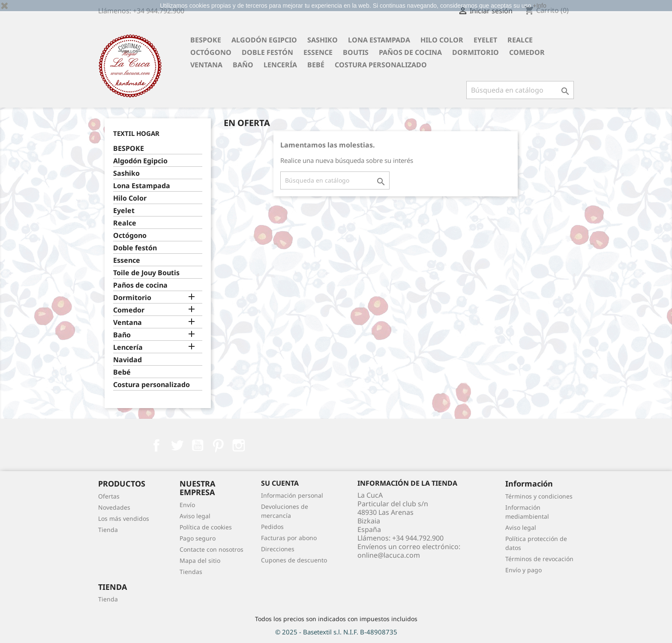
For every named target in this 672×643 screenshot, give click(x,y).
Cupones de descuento (294, 560)
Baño (243, 65)
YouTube (198, 445)
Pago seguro (198, 538)
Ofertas (109, 496)
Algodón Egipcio (264, 40)
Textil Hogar (136, 133)
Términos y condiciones (539, 496)
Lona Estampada (379, 40)
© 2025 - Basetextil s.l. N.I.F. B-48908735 (336, 632)
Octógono (211, 52)
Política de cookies (206, 527)
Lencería (280, 65)
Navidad (127, 360)
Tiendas (191, 572)
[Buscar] (520, 90)
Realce (520, 40)
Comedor (527, 52)
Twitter (177, 445)
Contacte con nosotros (211, 549)
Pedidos (272, 527)
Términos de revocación (539, 559)
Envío (187, 505)
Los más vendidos (124, 518)
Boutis (356, 52)
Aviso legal (195, 516)
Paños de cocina (410, 52)
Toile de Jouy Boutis (146, 273)
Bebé (316, 65)
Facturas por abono (289, 538)
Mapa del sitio (200, 560)
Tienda (108, 530)
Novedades (114, 507)
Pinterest (218, 445)
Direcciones (278, 549)
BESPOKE (206, 40)
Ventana (206, 65)
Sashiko (322, 40)
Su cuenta (280, 483)
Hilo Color (442, 40)
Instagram (239, 445)
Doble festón (267, 52)
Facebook (156, 445)
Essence (318, 52)
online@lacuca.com (389, 555)
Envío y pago (523, 570)
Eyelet (485, 40)
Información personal (292, 495)
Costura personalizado (381, 65)
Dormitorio (475, 52)
